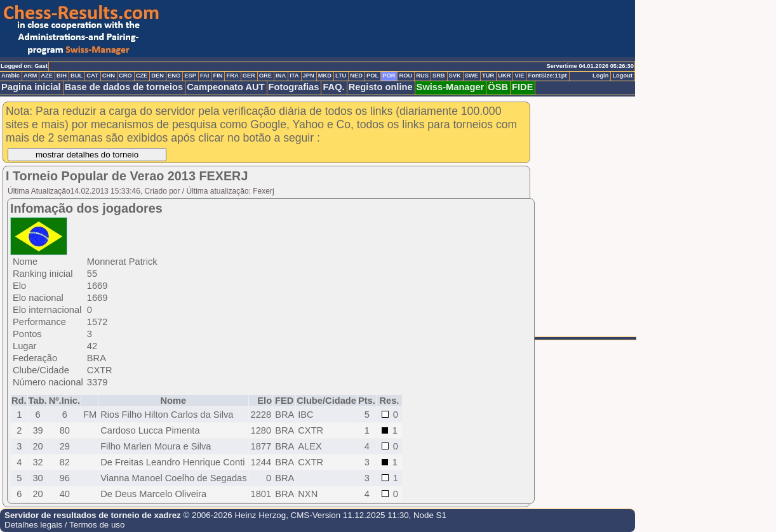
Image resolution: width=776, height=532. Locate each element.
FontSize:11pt (547, 76)
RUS (422, 76)
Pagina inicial (31, 87)
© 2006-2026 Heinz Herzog (233, 515)
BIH (62, 76)
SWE (472, 76)
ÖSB (498, 87)
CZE (142, 76)
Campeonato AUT (225, 87)
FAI (205, 76)
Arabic (10, 76)
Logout (622, 76)
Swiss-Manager (451, 87)
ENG (174, 76)
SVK (455, 76)
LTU (341, 76)
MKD (325, 76)
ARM (30, 76)
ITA (294, 76)
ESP (190, 76)
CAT (92, 76)
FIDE (522, 87)
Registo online (381, 87)
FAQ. (333, 87)
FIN (217, 76)
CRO (125, 76)
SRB (439, 76)
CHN (109, 76)
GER (249, 76)
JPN (309, 76)
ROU (405, 76)
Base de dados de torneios (124, 87)
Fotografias (294, 87)
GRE (265, 76)
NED (356, 76)
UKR (504, 76)
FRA (232, 76)
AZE (47, 76)
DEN (157, 76)
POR (389, 76)
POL (372, 76)
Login (600, 76)
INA (281, 76)
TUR (488, 76)
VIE (519, 76)
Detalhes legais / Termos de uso (64, 525)
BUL (77, 76)
